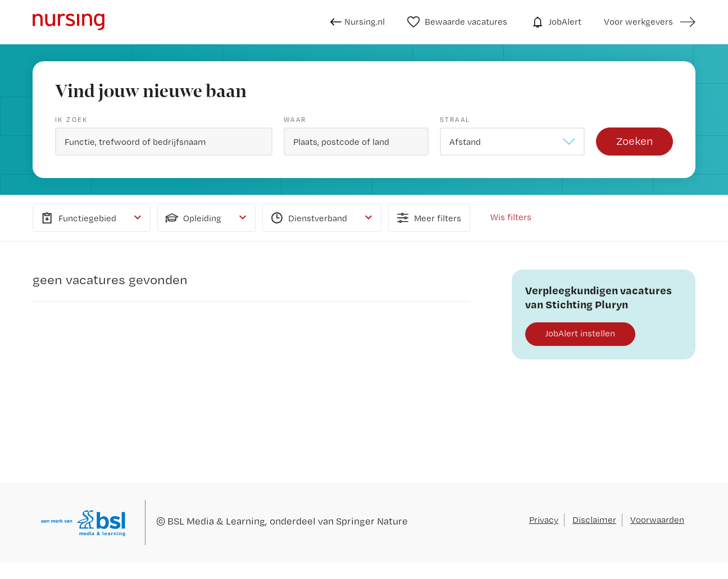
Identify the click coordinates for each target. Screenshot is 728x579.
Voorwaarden (657, 520)
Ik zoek (72, 120)
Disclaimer (594, 520)
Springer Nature (372, 521)
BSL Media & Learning (216, 521)
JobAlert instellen (580, 333)
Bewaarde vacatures (458, 22)
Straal (455, 120)
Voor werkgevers (638, 22)
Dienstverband (308, 218)
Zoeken (634, 141)
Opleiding (192, 218)
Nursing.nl (358, 22)
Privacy (544, 520)
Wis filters (511, 217)
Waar (295, 120)
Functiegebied (78, 218)
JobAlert (556, 22)
